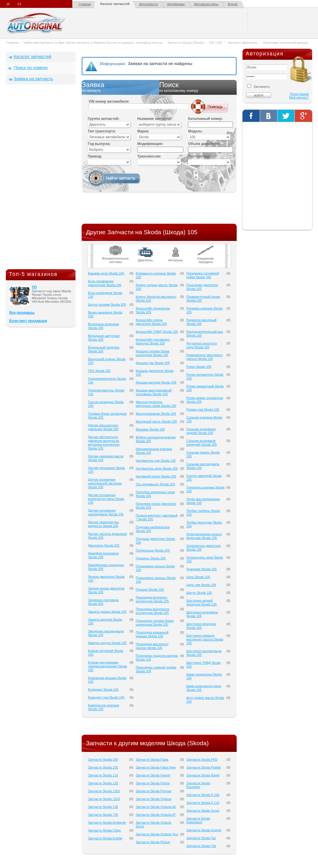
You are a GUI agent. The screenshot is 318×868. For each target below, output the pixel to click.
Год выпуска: (99, 144)
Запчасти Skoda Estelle (105, 838)
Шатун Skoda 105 (199, 593)
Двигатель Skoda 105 (104, 545)
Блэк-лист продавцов (28, 321)
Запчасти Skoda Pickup (153, 842)
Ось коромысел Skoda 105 (156, 484)
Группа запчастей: (104, 119)
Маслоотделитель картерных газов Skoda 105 (156, 404)
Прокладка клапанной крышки (286, 43)
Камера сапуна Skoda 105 (107, 643)
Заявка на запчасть (33, 79)
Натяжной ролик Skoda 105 (156, 476)
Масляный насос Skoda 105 (157, 421)
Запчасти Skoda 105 (103, 767)
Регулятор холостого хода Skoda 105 (202, 345)
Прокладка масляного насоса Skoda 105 (152, 646)
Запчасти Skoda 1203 (104, 799)
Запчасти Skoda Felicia (153, 783)
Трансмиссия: (149, 156)
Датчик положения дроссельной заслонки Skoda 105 (105, 483)
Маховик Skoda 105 (150, 429)
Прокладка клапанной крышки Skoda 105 (152, 634)
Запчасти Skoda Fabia (152, 759)
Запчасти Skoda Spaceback (198, 820)
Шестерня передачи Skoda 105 (201, 626)
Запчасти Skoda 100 (103, 759)
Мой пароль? (299, 97)
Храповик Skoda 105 (201, 569)
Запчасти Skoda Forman (154, 791)
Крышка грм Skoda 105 (153, 363)
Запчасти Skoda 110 (103, 775)
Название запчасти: (154, 119)
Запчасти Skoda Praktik (203, 767)
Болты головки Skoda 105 (107, 304)
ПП (34, 287)
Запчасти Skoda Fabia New (156, 767)
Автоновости (149, 4)
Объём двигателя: (204, 144)
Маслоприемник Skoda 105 (156, 414)
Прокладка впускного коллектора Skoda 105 (152, 599)
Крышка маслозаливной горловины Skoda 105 (154, 392)
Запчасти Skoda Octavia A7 (156, 815)
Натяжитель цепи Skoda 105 (157, 468)
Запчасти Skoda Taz (201, 838)
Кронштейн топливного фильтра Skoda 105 (153, 341)
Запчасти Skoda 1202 (104, 791)
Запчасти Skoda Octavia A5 (156, 807)
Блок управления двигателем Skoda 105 (105, 283)
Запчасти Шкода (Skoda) (186, 43)
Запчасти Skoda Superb (204, 830)
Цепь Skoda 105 (198, 577)
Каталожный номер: (205, 119)
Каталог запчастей (115, 4)
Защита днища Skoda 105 (107, 612)
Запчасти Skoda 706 (103, 815)
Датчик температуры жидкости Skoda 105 (103, 524)
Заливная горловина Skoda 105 (103, 602)
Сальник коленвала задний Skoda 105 (201, 431)
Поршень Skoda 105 (151, 558)
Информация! (113, 64)
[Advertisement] (41, 178)
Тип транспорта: (102, 131)
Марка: (143, 131)
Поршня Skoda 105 (150, 589)
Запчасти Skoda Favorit (153, 775)
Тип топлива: (199, 156)
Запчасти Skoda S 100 (203, 795)
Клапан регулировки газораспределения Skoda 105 (108, 666)
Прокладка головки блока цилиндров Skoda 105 (155, 623)
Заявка (120, 87)
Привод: (95, 156)
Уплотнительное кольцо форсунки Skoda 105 (204, 536)
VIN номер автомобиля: (109, 101)
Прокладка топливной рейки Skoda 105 (203, 275)
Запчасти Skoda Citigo (104, 830)
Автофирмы (176, 4)
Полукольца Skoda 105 (153, 550)
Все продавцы (22, 313)
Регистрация (299, 94)
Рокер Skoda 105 (199, 367)
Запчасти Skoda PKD (202, 759)
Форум (232, 4)
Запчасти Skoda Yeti (201, 846)
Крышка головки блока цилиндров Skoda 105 (153, 353)
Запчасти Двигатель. (243, 43)
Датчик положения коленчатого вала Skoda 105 (106, 499)
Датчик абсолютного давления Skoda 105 (103, 427)
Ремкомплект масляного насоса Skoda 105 (204, 357)
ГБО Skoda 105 (99, 371)
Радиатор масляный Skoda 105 (201, 322)
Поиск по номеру (31, 68)
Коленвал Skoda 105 (103, 689)
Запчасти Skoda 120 (103, 783)
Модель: (195, 131)
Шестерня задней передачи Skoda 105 (201, 602)
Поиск (198, 87)
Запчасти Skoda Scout (203, 811)
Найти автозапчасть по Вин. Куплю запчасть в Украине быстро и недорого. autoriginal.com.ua (93, 43)
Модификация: (150, 144)
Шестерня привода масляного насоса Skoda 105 (205, 639)
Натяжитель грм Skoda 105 (156, 461)
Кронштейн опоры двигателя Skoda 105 (151, 322)
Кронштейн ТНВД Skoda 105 (157, 332)
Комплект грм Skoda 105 (106, 697)
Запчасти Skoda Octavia (154, 799)
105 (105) (216, 43)
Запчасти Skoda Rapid (203, 775)
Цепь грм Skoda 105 (201, 585)
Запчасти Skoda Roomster (198, 785)
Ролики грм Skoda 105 (203, 409)
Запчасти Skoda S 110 (203, 803)
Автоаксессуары (206, 4)
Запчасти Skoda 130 (103, 807)
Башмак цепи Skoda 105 (106, 273)
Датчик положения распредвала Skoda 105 (106, 512)
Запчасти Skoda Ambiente (107, 822)
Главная (85, 4)
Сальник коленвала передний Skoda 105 (202, 443)
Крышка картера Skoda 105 (156, 382)
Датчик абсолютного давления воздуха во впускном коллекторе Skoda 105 (104, 443)
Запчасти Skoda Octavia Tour (157, 834)
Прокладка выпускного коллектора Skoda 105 (153, 611)
